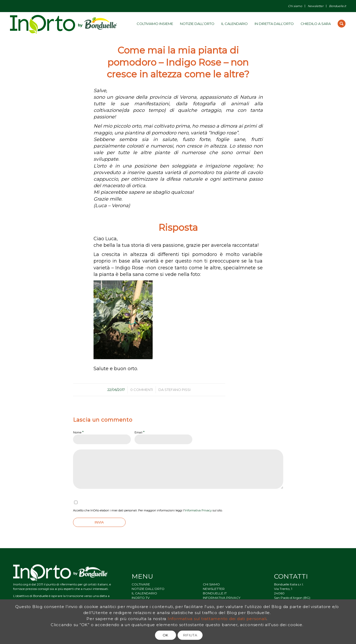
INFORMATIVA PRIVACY (222, 598)
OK (166, 635)
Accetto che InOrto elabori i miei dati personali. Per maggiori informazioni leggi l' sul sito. (148, 510)
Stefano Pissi (177, 390)
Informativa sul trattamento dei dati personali (217, 619)
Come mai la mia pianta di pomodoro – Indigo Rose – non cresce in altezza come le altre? (178, 62)
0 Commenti (142, 390)
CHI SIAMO (211, 584)
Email (140, 432)
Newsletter (316, 6)
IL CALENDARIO (144, 593)
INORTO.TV (141, 598)
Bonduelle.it (337, 6)
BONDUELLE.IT (215, 593)
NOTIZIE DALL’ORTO (148, 589)
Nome (78, 432)
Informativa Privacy (198, 510)
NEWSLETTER (214, 589)
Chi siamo (295, 6)
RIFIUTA (190, 635)
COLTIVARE (141, 584)
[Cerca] (342, 24)
